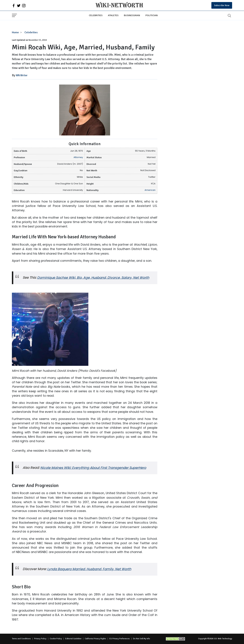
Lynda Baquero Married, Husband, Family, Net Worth (89, 569)
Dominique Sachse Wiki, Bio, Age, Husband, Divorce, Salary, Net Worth (93, 278)
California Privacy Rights (95, 639)
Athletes (113, 15)
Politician (152, 15)
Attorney (78, 157)
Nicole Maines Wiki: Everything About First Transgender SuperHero (93, 468)
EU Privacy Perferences (120, 639)
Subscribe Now (222, 5)
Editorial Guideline (73, 639)
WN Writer (22, 75)
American (150, 190)
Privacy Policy (40, 639)
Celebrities (96, 15)
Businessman (132, 15)
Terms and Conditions (21, 639)
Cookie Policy (56, 639)
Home (15, 32)
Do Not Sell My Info (142, 639)
